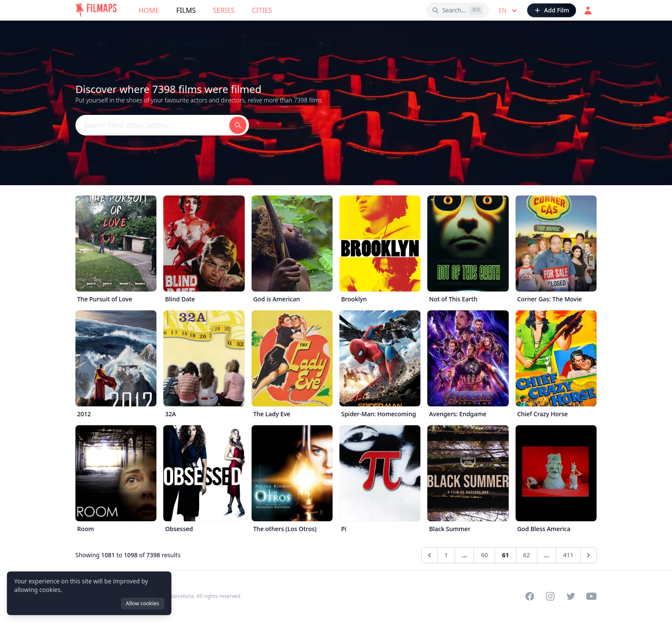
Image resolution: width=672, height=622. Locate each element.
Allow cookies (142, 603)
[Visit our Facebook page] (530, 596)
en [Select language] (509, 11)
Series (224, 10)
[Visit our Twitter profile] (571, 596)
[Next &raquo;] (588, 555)
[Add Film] (552, 10)
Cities (262, 10)
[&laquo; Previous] (429, 555)
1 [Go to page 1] (446, 555)
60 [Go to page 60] (484, 555)
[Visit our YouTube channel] (591, 596)
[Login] (588, 10)
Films (186, 10)
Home (149, 10)
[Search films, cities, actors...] (457, 10)
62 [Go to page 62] (527, 555)
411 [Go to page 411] (568, 555)
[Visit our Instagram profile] (550, 596)
